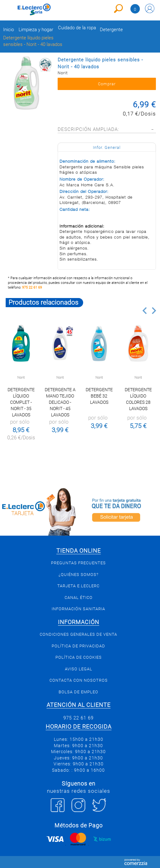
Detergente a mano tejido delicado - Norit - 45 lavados (60, 402)
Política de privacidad (78, 646)
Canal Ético (79, 597)
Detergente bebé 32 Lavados (99, 396)
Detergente (111, 30)
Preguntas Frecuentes (78, 563)
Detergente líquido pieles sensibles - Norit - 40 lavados (33, 41)
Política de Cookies (79, 657)
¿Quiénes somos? (79, 575)
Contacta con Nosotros (79, 680)
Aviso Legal (79, 669)
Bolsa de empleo (78, 692)
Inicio (9, 30)
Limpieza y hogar (36, 30)
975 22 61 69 (32, 287)
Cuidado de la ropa (77, 28)
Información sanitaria (78, 609)
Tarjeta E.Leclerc (78, 586)
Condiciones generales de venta (78, 634)
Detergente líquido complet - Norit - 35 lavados (21, 402)
